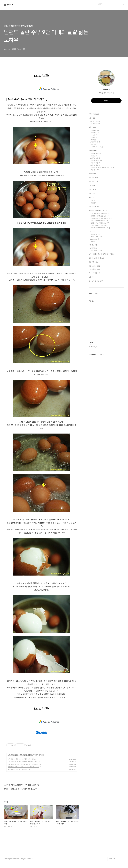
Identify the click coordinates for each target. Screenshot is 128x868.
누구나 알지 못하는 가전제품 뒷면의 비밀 (21, 759)
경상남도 (93, 178)
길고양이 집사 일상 (96, 281)
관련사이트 (112, 859)
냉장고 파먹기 (97, 237)
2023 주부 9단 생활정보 (100, 221)
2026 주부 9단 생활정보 (101, 228)
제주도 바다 (96, 165)
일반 (94, 248)
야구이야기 (94, 273)
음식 (94, 241)
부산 (92, 127)
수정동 (94, 135)
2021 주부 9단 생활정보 (100, 214)
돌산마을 (95, 133)
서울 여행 (95, 124)
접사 (94, 203)
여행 (91, 198)
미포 (94, 140)
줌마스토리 (9, 5)
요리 (92, 231)
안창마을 (95, 130)
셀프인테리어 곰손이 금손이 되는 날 (102, 254)
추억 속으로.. (96, 251)
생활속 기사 (95, 266)
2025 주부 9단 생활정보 (100, 225)
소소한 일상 (94, 207)
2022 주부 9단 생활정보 (26, 755)
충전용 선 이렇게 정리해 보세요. (18, 769)
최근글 (91, 294)
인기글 (97, 294)
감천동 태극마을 (97, 147)
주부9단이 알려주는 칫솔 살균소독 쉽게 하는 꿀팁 (23, 767)
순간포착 (93, 262)
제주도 (93, 150)
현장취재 (95, 269)
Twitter (101, 354)
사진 (94, 201)
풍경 (92, 194)
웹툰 (92, 277)
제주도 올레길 (96, 161)
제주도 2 (95, 170)
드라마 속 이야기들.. (96, 258)
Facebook (92, 354)
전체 (94, 114)
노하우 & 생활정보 (13, 755)
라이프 (93, 245)
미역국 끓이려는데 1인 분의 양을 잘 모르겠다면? (23, 764)
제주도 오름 (96, 163)
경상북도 (93, 182)
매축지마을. (96, 142)
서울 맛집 (95, 121)
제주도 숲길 (96, 158)
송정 (94, 144)
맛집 (92, 190)
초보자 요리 (96, 234)
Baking (95, 239)
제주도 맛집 (96, 153)
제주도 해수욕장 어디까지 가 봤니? (103, 168)
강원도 (92, 186)
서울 (92, 118)
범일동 (94, 137)
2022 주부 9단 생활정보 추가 (102, 218)
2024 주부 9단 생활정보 (100, 223)
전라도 (92, 174)
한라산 (94, 156)
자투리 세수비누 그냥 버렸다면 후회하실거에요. (23, 762)
